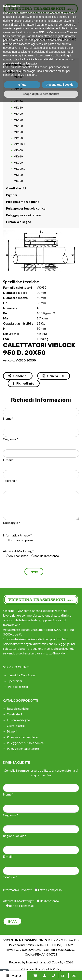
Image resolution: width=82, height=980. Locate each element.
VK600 (18, 150)
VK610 (18, 156)
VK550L (19, 138)
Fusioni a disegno (19, 222)
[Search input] (42, 21)
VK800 (18, 175)
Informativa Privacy (16, 535)
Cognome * (11, 439)
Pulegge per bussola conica (26, 208)
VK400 (18, 114)
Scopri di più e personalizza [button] (41, 972)
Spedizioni (15, 681)
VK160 (18, 107)
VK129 (18, 89)
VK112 (18, 77)
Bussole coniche (18, 65)
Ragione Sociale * (15, 836)
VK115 (18, 83)
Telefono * (10, 481)
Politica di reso (18, 687)
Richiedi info (24, 383)
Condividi (18, 376)
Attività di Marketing (17, 551)
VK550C (19, 132)
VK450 (18, 120)
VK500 (18, 126)
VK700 (18, 162)
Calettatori (19, 39)
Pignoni (12, 195)
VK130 (18, 95)
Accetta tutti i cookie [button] (60, 963)
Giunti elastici (16, 188)
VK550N (19, 144)
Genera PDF (54, 376)
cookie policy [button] (11, 937)
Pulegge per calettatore (24, 215)
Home (7, 39)
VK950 (33, 39)
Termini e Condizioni (22, 675)
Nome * (8, 418)
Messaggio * (12, 523)
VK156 (18, 101)
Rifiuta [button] (22, 963)
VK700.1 (19, 169)
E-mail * (8, 460)
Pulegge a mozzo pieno (23, 202)
